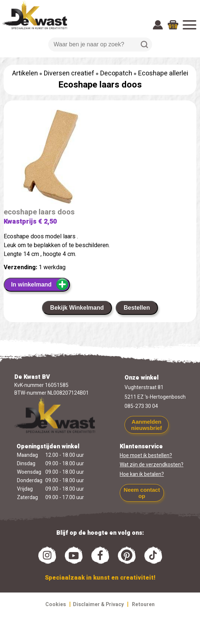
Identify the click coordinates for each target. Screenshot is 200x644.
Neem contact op (142, 493)
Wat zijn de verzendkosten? (152, 465)
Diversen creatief (69, 73)
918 (173, 27)
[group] (100, 158)
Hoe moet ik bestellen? (146, 456)
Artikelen (25, 73)
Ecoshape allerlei (163, 73)
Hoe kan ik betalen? (142, 474)
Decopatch (116, 73)
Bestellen (137, 308)
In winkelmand (40, 284)
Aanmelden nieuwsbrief (146, 425)
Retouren (143, 604)
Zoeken (144, 45)
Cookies (56, 604)
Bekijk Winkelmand (77, 308)
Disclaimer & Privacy (98, 604)
